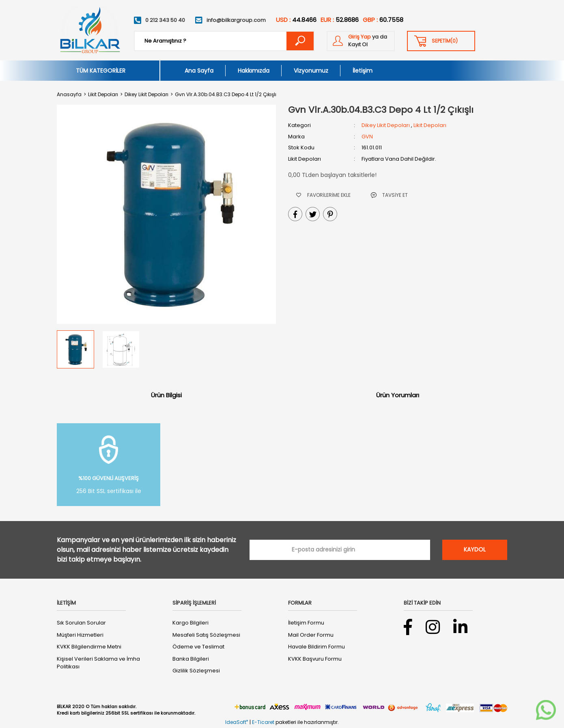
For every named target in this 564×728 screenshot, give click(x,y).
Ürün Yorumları (398, 395)
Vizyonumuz (311, 71)
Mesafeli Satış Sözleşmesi (206, 635)
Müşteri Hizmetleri (80, 635)
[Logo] (89, 30)
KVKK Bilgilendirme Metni (89, 647)
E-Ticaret (263, 722)
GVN (367, 137)
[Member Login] (361, 41)
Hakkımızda (254, 71)
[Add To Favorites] (323, 195)
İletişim (363, 71)
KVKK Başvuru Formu (315, 659)
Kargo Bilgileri (191, 623)
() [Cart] (445, 41)
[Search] (224, 41)
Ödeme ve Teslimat (198, 647)
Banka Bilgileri (191, 659)
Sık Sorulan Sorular (81, 623)
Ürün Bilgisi (166, 395)
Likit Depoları (430, 125)
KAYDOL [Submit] (475, 549)
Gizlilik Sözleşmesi (196, 671)
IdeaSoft (237, 722)
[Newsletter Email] (340, 550)
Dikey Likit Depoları (386, 125)
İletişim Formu (306, 623)
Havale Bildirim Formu (316, 647)
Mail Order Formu (311, 635)
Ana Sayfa (199, 71)
